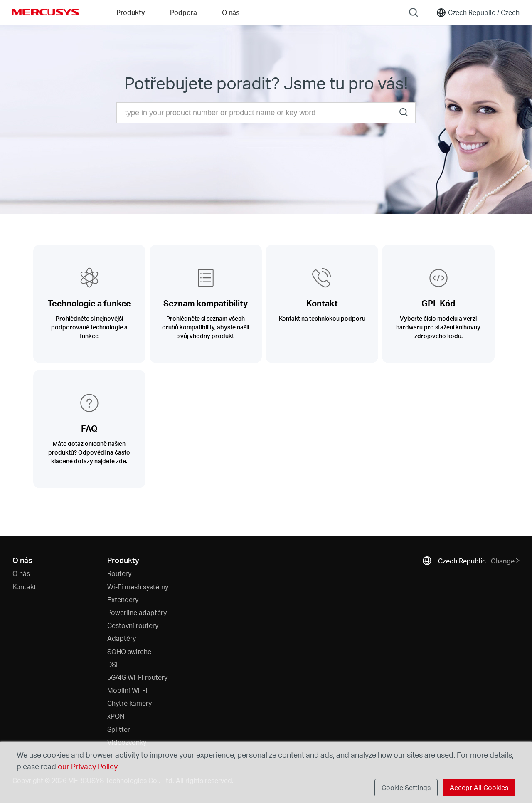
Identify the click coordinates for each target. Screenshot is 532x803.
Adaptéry (122, 638)
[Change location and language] (478, 12)
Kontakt (24, 587)
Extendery (123, 599)
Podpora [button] (183, 12)
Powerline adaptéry (137, 612)
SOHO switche (129, 651)
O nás (21, 573)
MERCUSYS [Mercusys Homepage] (46, 12)
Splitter (119, 729)
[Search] (414, 12)
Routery (119, 573)
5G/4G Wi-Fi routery (137, 677)
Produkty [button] (131, 12)
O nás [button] (231, 12)
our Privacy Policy (87, 766)
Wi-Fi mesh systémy (138, 587)
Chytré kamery (129, 703)
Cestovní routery (133, 625)
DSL (113, 664)
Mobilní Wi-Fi (127, 690)
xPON (116, 716)
